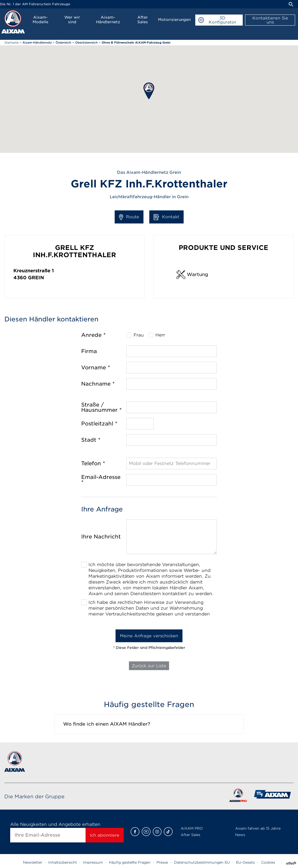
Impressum (93, 862)
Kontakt (166, 217)
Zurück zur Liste (149, 666)
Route (129, 217)
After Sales (190, 835)
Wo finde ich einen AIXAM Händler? (107, 724)
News (240, 835)
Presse (162, 862)
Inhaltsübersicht (63, 862)
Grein (36, 278)
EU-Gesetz (245, 862)
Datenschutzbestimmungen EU (202, 862)
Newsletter (33, 862)
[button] (149, 91)
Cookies (268, 862)
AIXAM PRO (192, 828)
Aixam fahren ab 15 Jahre (258, 828)
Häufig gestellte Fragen (130, 862)
